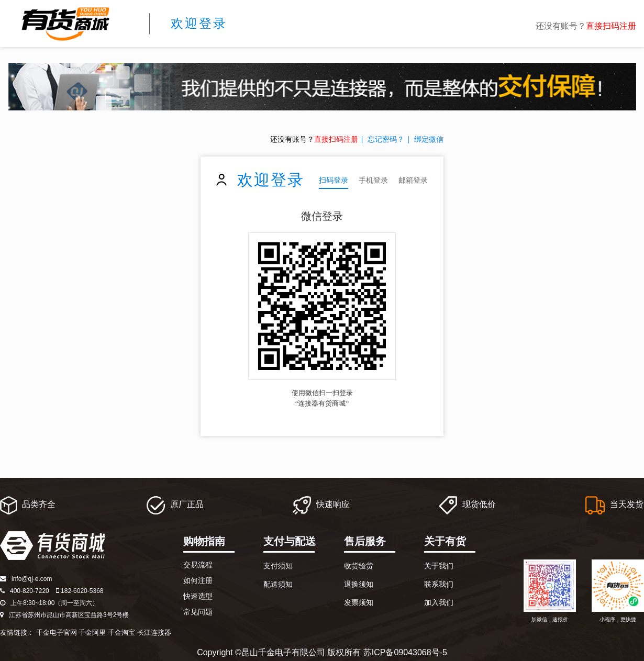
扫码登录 (334, 180)
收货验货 (359, 566)
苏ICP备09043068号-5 (405, 652)
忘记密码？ (386, 139)
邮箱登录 (413, 180)
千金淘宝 (121, 632)
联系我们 (439, 584)
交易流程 (198, 565)
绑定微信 (429, 139)
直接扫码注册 (611, 26)
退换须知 (359, 584)
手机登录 (373, 180)
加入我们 (439, 602)
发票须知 (359, 602)
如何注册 (198, 580)
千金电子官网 (57, 632)
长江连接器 (154, 632)
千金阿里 (92, 632)
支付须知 (278, 566)
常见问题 (198, 612)
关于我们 (439, 566)
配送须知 (278, 584)
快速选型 (198, 596)
